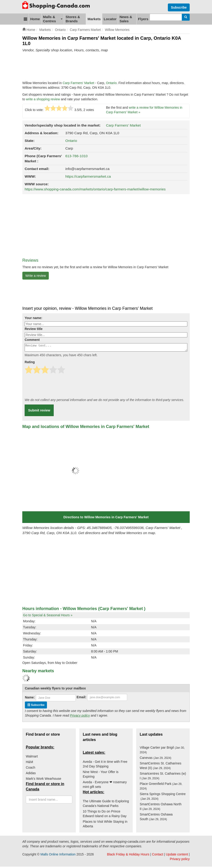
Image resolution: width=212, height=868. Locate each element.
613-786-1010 (76, 156)
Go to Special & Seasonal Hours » (48, 617)
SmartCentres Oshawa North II (161, 808)
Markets (94, 19)
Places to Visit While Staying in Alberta (105, 825)
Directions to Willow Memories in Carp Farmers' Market (106, 519)
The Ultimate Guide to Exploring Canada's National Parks (106, 805)
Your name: (33, 318)
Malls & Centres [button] (53, 19)
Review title (34, 329)
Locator (110, 19)
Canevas (156, 759)
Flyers (143, 19)
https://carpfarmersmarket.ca (88, 176)
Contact (158, 856)
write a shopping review (43, 99)
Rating (30, 363)
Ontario (111, 83)
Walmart (32, 758)
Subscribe (179, 7)
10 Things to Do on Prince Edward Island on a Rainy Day (105, 815)
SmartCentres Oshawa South (156, 818)
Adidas (31, 774)
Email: (82, 698)
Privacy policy (80, 717)
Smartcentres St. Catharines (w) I (163, 777)
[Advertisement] (107, 67)
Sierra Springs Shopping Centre (163, 798)
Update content (177, 856)
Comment (32, 340)
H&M (29, 763)
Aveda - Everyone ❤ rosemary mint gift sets (105, 786)
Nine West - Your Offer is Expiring (101, 776)
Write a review (36, 276)
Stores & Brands (73, 19)
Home (35, 19)
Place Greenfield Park (161, 787)
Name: (30, 699)
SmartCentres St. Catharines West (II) (161, 767)
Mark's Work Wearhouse (43, 780)
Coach (30, 769)
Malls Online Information (58, 856)
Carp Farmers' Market (79, 83)
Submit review (39, 412)
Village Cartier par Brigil (162, 751)
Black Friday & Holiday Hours (128, 856)
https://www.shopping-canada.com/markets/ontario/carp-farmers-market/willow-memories (95, 189)
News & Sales (126, 19)
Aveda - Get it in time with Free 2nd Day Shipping (105, 765)
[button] (25, 19)
